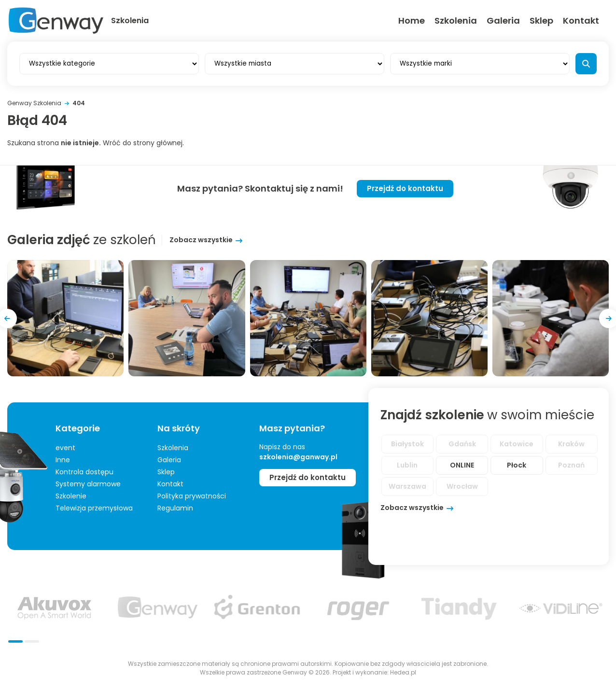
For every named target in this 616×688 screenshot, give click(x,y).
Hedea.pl (403, 672)
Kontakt (581, 21)
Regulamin (175, 508)
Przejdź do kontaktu (405, 188)
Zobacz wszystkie (201, 240)
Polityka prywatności (192, 496)
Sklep (541, 21)
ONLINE (462, 465)
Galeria (503, 21)
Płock (517, 465)
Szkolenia (456, 21)
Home (412, 21)
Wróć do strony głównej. (143, 143)
